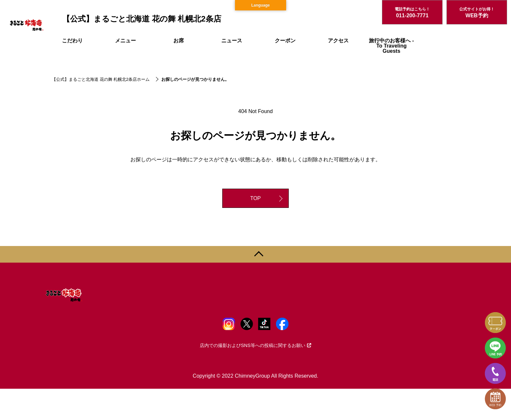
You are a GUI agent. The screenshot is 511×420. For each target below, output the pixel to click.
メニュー (125, 41)
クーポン (285, 41)
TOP (256, 198)
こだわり (72, 41)
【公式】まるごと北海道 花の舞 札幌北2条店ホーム (101, 79)
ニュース (232, 41)
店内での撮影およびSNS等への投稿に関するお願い (255, 345)
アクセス (338, 41)
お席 (179, 41)
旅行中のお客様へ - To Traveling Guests (391, 46)
